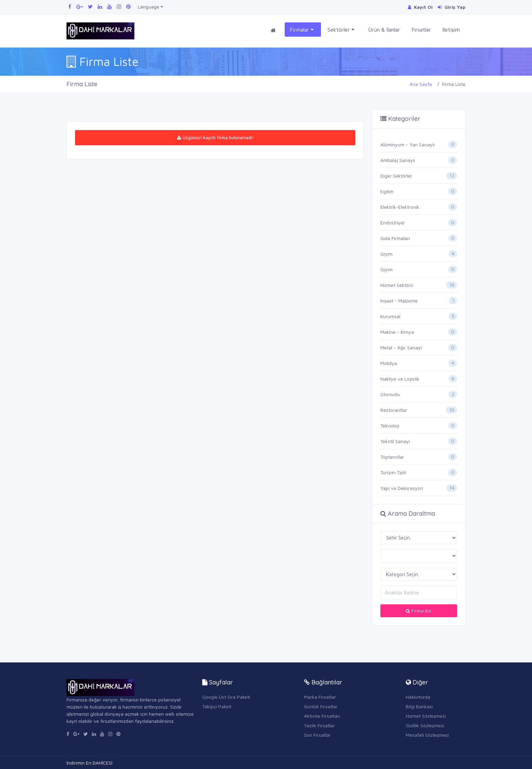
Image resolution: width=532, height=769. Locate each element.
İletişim (451, 30)
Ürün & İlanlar (384, 30)
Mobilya (389, 363)
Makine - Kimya (397, 332)
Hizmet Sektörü (397, 285)
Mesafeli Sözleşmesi (427, 735)
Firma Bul (419, 611)
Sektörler (341, 30)
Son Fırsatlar (317, 735)
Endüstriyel (392, 223)
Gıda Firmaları (395, 238)
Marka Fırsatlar (320, 697)
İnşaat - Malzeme (399, 301)
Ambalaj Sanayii (398, 160)
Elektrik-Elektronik (400, 207)
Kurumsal (390, 316)
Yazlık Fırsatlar (319, 725)
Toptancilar (392, 457)
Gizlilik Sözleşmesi (425, 725)
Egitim (387, 191)
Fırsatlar (421, 30)
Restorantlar (394, 410)
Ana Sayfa (421, 84)
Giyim (386, 254)
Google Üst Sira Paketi (226, 697)
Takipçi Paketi (217, 706)
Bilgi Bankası (419, 706)
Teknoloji (390, 426)
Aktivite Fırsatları (322, 716)
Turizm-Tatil (393, 472)
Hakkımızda (418, 697)
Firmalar (302, 30)
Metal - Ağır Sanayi (401, 347)
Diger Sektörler (396, 176)
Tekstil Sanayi (395, 441)
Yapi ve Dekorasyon (402, 488)
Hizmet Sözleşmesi (426, 716)
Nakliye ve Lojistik (400, 379)
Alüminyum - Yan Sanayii (407, 144)
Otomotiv (390, 394)
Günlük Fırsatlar (321, 706)
